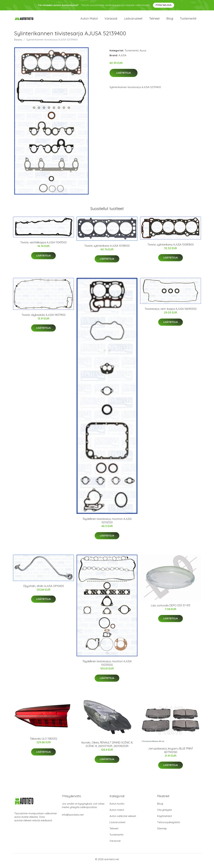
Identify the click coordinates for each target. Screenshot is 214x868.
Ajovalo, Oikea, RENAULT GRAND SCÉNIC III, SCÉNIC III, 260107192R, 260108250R (107, 747)
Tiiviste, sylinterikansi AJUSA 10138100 (107, 249)
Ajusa (143, 53)
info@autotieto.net (73, 818)
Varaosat (111, 20)
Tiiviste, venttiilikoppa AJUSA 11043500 (43, 245)
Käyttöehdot (165, 819)
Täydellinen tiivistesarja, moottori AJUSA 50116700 (107, 524)
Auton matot (89, 20)
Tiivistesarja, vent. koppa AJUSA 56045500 (171, 312)
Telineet (154, 20)
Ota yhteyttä (164, 813)
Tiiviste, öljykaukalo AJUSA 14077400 (44, 318)
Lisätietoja (124, 76)
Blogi (170, 20)
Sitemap (162, 831)
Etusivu (18, 42)
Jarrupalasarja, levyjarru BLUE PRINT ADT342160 (171, 753)
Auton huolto (117, 807)
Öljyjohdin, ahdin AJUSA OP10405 (43, 589)
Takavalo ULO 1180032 (44, 741)
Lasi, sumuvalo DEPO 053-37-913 (171, 608)
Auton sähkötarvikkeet (123, 819)
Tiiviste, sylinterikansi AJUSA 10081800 (171, 247)
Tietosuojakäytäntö (169, 825)
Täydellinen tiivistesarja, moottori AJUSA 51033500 (107, 666)
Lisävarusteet (133, 20)
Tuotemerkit (188, 20)
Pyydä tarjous (164, 5)
